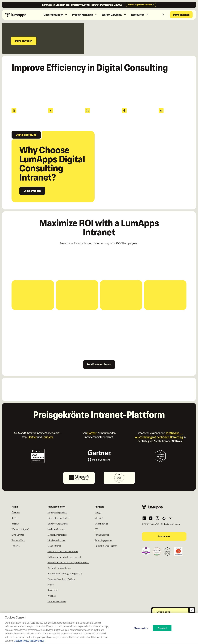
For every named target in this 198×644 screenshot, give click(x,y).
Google (98, 513)
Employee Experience (57, 513)
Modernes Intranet (56, 529)
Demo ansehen (181, 15)
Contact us (164, 536)
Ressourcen (53, 590)
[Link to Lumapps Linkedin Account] (144, 518)
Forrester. (48, 437)
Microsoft (99, 518)
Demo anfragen (24, 41)
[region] (99, 628)
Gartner (32, 437)
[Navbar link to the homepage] (21, 15)
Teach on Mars (18, 540)
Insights (15, 524)
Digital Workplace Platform (60, 568)
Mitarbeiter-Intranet (57, 540)
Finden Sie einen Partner (106, 546)
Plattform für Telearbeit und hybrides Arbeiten (68, 563)
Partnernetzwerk (102, 535)
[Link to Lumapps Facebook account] (164, 518)
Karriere (15, 518)
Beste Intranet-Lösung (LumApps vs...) (65, 574)
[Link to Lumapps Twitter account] (171, 518)
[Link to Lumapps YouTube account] (151, 518)
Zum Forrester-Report (99, 364)
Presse (51, 585)
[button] (56, 15)
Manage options (141, 628)
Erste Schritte (18, 535)
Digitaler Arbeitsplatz (57, 535)
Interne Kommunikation (58, 518)
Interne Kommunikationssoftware (63, 551)
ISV (96, 529)
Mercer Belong (101, 524)
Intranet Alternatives (57, 601)
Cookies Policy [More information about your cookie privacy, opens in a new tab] (22, 641)
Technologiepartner (103, 540)
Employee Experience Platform (61, 579)
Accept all (162, 628)
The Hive (16, 546)
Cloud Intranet (54, 546)
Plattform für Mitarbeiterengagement (64, 557)
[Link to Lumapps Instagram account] (157, 518)
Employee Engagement (58, 524)
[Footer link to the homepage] (164, 507)
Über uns (16, 513)
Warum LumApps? (20, 529)
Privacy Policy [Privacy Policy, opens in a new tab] (37, 641)
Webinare (52, 596)
